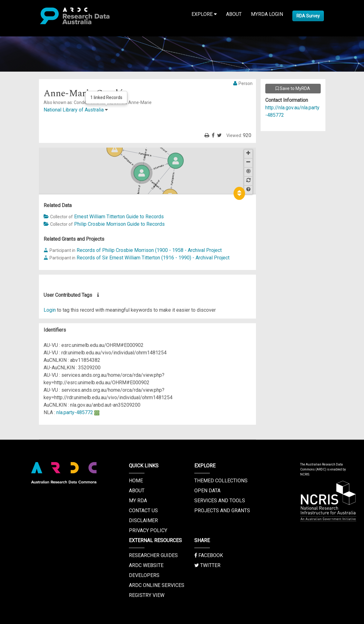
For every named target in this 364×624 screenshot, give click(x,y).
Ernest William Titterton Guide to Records (119, 217)
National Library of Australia (74, 110)
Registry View (147, 595)
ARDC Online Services (157, 585)
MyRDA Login (267, 14)
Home (136, 481)
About (234, 14)
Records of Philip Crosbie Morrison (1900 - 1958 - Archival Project (149, 250)
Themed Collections (221, 481)
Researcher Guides (153, 555)
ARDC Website (146, 565)
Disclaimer (143, 520)
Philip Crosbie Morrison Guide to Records (119, 224)
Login (50, 310)
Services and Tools (220, 501)
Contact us (143, 511)
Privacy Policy (148, 530)
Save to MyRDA (293, 88)
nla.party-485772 (75, 412)
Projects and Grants (222, 511)
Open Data (207, 491)
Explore (204, 14)
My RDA (138, 501)
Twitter (207, 565)
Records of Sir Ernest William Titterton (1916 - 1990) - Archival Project (153, 258)
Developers (144, 575)
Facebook (209, 555)
